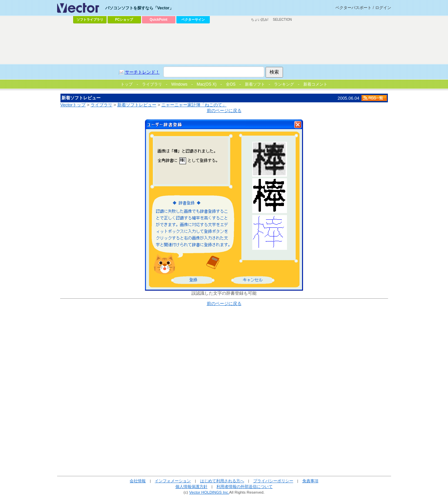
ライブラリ (101, 105)
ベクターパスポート (353, 8)
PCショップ (124, 20)
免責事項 (310, 481)
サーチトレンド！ (142, 72)
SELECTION (282, 20)
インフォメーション (173, 481)
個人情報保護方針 (191, 486)
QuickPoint (159, 20)
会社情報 (138, 481)
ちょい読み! (260, 20)
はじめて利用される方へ (222, 481)
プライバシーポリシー (273, 481)
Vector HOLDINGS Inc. (209, 492)
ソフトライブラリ (90, 20)
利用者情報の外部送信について (245, 486)
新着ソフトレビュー (137, 105)
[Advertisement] (224, 44)
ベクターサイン (193, 20)
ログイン (383, 8)
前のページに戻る (224, 111)
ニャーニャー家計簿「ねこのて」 (194, 105)
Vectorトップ (73, 105)
